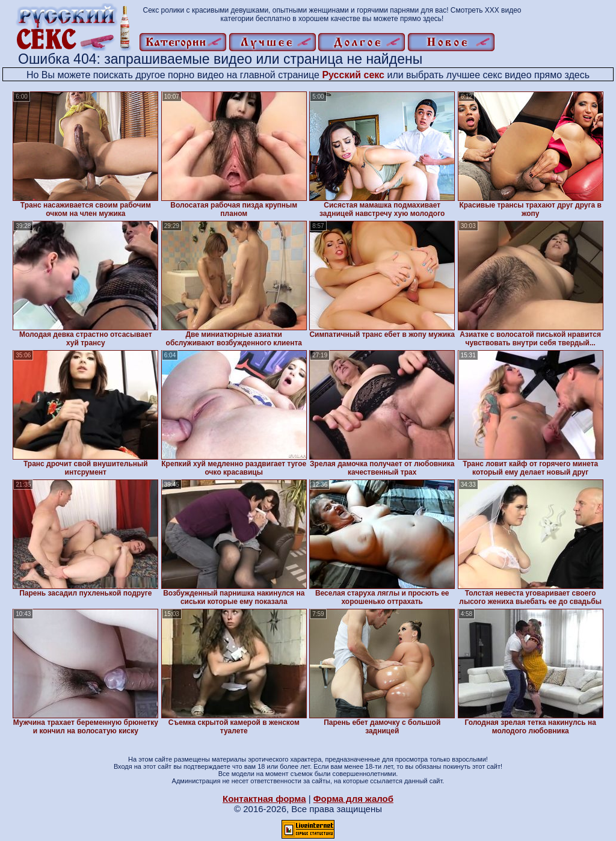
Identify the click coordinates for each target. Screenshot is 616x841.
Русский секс (353, 75)
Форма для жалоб (353, 799)
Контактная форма (264, 799)
